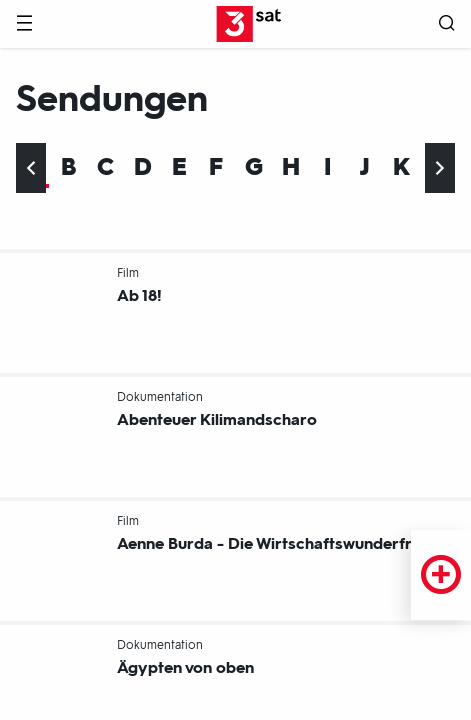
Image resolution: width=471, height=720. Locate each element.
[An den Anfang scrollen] (31, 168)
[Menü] (24, 24)
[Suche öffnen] (447, 24)
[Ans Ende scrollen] (440, 168)
